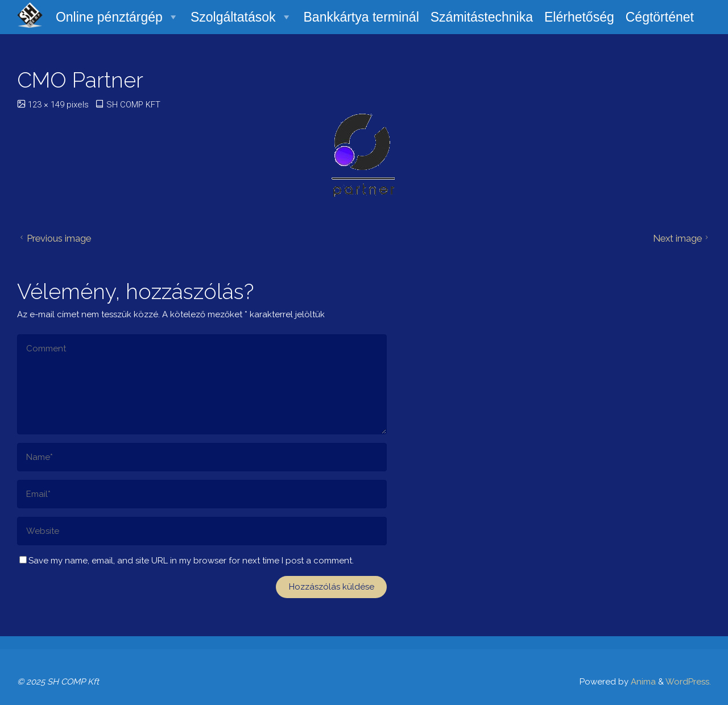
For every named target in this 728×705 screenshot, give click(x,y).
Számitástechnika (482, 17)
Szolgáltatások (241, 17)
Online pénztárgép (117, 17)
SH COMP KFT (133, 105)
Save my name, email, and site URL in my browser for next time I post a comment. (187, 560)
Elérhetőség (579, 17)
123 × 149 (47, 105)
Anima (642, 681)
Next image (682, 238)
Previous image (54, 238)
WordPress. (688, 681)
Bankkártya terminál (361, 17)
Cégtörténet (660, 17)
